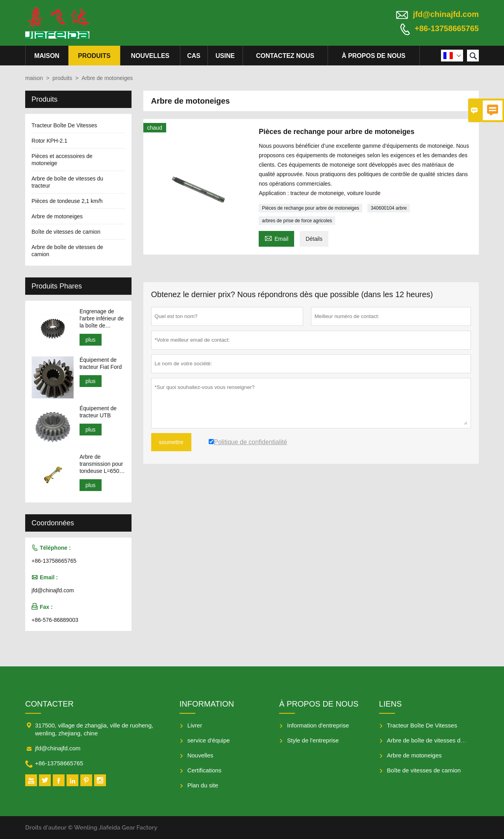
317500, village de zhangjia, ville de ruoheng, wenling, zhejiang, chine (94, 729)
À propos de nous (374, 56)
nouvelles (150, 56)
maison (47, 56)
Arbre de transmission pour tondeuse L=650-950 (101, 464)
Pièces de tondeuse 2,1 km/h (67, 201)
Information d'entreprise (318, 725)
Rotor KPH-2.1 (49, 141)
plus (91, 340)
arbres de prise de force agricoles (297, 221)
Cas (194, 56)
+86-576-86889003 (55, 620)
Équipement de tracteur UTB (98, 412)
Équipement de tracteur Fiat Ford (101, 363)
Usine (225, 56)
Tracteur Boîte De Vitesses (64, 125)
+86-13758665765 (447, 28)
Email (276, 238)
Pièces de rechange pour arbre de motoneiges (310, 208)
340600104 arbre (388, 208)
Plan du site (203, 785)
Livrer (195, 725)
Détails (314, 239)
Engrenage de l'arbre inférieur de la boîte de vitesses (102, 319)
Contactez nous (285, 56)
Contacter (49, 704)
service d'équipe (209, 740)
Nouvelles (200, 755)
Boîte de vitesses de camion (66, 232)
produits (94, 56)
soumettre (171, 442)
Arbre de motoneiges (57, 216)
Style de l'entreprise (313, 740)
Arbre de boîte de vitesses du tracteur (436, 740)
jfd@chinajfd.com (446, 14)
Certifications (205, 770)
